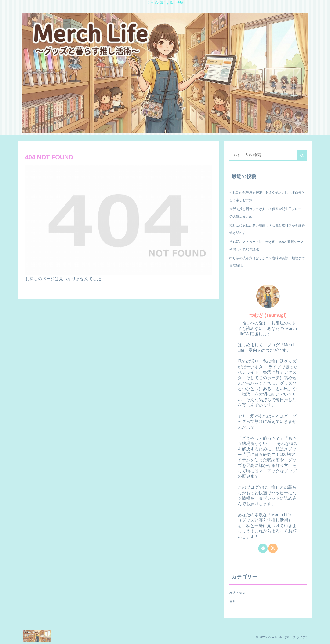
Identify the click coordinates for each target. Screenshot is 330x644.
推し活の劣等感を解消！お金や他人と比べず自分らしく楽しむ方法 (267, 196)
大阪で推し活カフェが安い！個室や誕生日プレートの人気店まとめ (267, 213)
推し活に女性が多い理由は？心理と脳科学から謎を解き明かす (267, 229)
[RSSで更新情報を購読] (273, 548)
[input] (268, 155)
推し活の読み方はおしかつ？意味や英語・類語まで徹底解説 (267, 262)
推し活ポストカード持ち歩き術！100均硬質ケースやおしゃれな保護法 (267, 245)
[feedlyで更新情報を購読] (263, 548)
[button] (302, 155)
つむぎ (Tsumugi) (268, 315)
